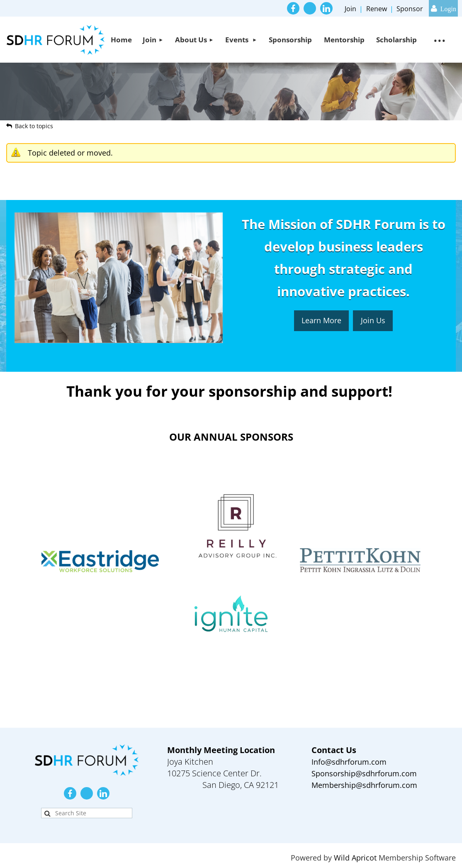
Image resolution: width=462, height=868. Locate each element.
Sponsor (410, 9)
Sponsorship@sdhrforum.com (364, 773)
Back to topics (34, 126)
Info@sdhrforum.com (349, 762)
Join (350, 9)
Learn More (321, 320)
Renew (377, 9)
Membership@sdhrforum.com (364, 785)
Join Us (373, 320)
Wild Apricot (355, 858)
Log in (443, 8)
